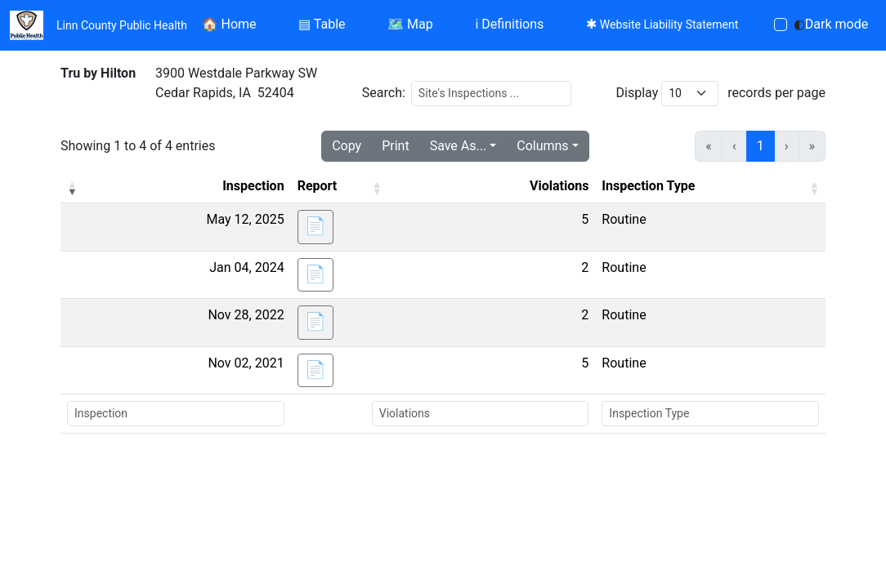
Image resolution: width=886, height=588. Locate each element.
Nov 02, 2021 (246, 363)
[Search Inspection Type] (710, 414)
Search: (384, 93)
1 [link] (761, 146)
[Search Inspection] (176, 414)
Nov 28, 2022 (246, 315)
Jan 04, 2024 (246, 267)
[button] (72, 188)
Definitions (509, 24)
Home (229, 24)
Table (322, 24)
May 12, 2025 (245, 219)
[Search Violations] (481, 414)
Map (410, 24)
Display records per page (721, 94)
